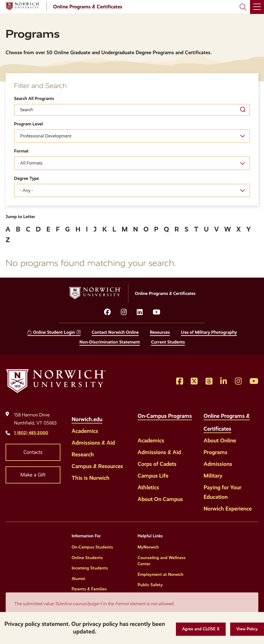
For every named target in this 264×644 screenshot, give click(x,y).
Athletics (148, 487)
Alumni (78, 579)
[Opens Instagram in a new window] (238, 381)
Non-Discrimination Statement (110, 342)
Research (83, 454)
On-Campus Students (92, 547)
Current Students (168, 342)
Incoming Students (90, 568)
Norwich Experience (228, 509)
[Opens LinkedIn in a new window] (140, 312)
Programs (215, 452)
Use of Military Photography (209, 332)
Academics (85, 431)
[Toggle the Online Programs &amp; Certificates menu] (237, 426)
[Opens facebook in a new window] (107, 312)
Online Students (87, 558)
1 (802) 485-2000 (31, 433)
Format (21, 151)
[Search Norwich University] (243, 7)
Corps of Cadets (157, 464)
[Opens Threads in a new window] (209, 381)
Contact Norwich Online (115, 332)
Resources (160, 332)
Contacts (33, 452)
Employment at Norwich (161, 574)
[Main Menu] (257, 7)
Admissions (218, 464)
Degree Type (26, 178)
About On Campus (160, 499)
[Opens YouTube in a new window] (156, 312)
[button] (201, 629)
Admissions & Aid (93, 443)
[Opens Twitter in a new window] (194, 381)
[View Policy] (247, 629)
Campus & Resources (97, 466)
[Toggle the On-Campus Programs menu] (142, 426)
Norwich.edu (87, 419)
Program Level (28, 124)
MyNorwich (148, 547)
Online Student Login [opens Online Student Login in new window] (54, 332)
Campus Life (153, 476)
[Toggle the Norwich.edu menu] (108, 416)
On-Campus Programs (165, 416)
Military (213, 476)
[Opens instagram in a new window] (124, 312)
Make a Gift (33, 475)
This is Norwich (91, 478)
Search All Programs (34, 98)
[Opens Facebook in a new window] (180, 381)
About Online (220, 440)
